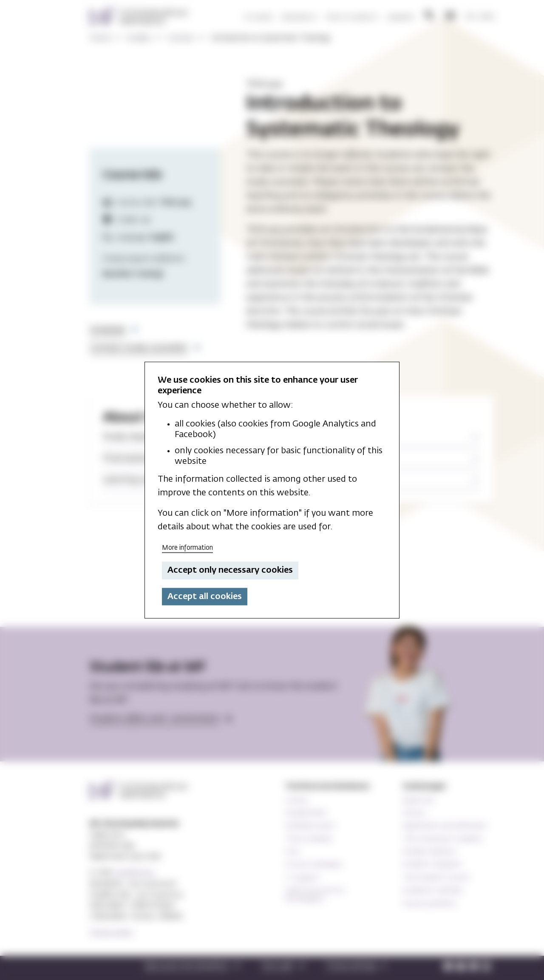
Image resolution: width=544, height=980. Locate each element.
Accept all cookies (205, 597)
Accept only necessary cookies (230, 570)
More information (187, 547)
